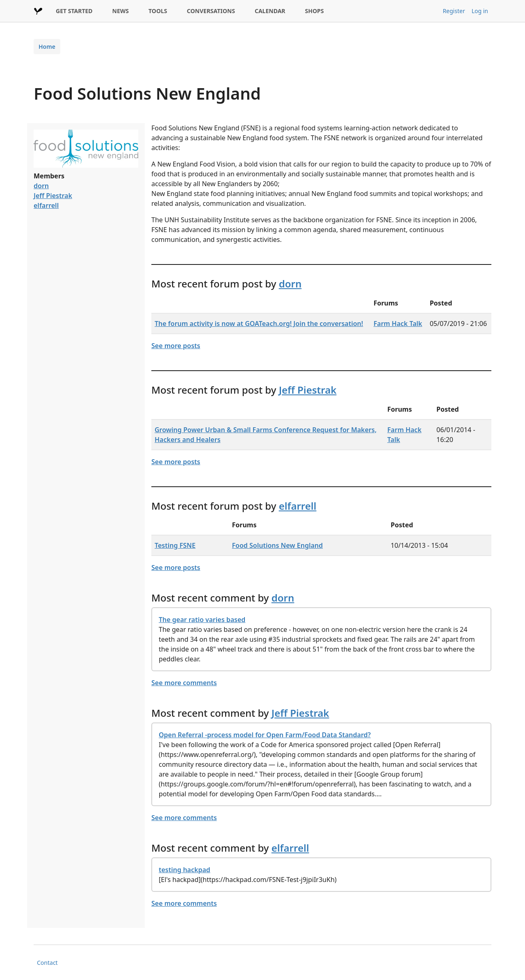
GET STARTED (74, 11)
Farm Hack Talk (398, 324)
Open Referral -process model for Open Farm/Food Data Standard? (265, 735)
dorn (41, 186)
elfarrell (46, 205)
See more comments (184, 683)
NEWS (121, 11)
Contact (47, 963)
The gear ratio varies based (202, 620)
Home (47, 47)
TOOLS (158, 11)
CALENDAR (270, 11)
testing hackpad (185, 870)
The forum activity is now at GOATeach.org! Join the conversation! (259, 324)
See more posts (176, 346)
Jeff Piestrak (53, 196)
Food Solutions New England (278, 545)
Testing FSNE (175, 545)
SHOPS (315, 11)
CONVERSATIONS (211, 11)
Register (454, 11)
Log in (480, 11)
